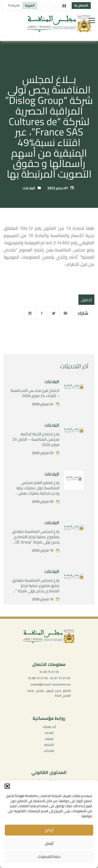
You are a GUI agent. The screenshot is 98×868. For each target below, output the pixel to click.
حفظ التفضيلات (49, 857)
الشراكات (49, 751)
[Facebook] (42, 313)
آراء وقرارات (49, 727)
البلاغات (29, 188)
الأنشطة (49, 745)
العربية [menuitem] (30, 5)
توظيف (49, 739)
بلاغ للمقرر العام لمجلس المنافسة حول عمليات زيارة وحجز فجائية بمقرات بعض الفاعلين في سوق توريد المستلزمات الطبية (38, 505)
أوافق (49, 830)
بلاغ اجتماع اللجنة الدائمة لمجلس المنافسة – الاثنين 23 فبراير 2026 (36, 451)
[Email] (65, 313)
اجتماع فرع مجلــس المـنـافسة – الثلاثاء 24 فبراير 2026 (35, 405)
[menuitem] (30, 6)
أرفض (49, 843)
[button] (7, 786)
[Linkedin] (30, 313)
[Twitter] (54, 313)
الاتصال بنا (81, 5)
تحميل (86, 300)
